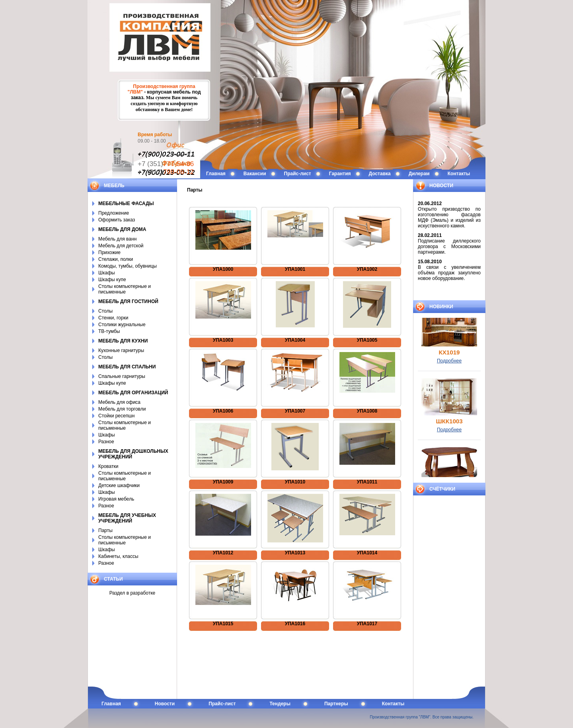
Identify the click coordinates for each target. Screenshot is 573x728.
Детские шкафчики (119, 485)
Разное (106, 442)
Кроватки (108, 466)
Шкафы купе (112, 280)
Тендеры (280, 704)
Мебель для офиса (119, 402)
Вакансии (255, 174)
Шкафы (107, 273)
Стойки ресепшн (116, 416)
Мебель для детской (121, 246)
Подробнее (449, 366)
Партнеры (336, 704)
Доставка (380, 174)
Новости (165, 704)
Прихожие (109, 252)
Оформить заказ (117, 220)
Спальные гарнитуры (122, 376)
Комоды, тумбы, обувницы (128, 266)
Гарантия (340, 174)
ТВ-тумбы (109, 331)
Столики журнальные (122, 325)
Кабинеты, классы (118, 556)
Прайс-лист (298, 174)
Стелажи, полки (116, 259)
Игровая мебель (116, 499)
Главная (216, 174)
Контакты (459, 174)
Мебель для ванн (117, 239)
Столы (105, 311)
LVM (286, 42)
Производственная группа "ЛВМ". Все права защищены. (422, 717)
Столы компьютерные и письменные (125, 289)
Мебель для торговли (122, 409)
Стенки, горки (113, 318)
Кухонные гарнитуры (121, 350)
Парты (105, 530)
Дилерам (419, 174)
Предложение (114, 213)
